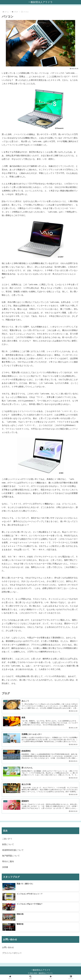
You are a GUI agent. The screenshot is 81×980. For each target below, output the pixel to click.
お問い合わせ (8, 947)
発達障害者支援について (13, 850)
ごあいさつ (7, 839)
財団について (8, 844)
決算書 (5, 867)
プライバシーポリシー (12, 953)
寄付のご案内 (8, 861)
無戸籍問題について (11, 856)
